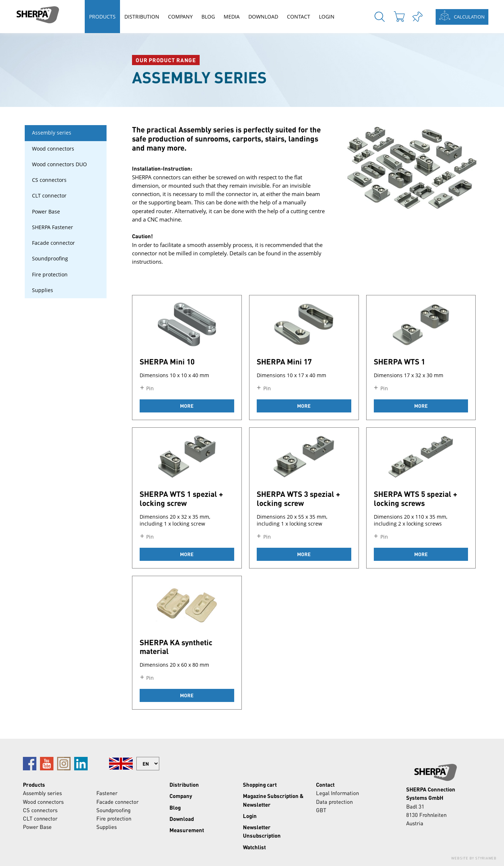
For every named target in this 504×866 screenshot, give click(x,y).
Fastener (107, 793)
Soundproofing (50, 259)
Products (102, 17)
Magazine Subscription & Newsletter (273, 800)
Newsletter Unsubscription (262, 831)
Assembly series (52, 133)
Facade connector (53, 243)
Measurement (187, 830)
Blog (208, 17)
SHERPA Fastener (53, 227)
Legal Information (337, 793)
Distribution (142, 17)
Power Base (46, 212)
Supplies (43, 290)
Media (232, 17)
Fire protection (50, 275)
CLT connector (49, 196)
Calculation (469, 17)
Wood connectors (53, 149)
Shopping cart (260, 785)
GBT (321, 810)
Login (327, 17)
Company (180, 17)
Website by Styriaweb (474, 858)
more (187, 406)
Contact (299, 17)
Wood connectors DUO (59, 164)
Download (263, 17)
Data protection (334, 802)
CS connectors (49, 180)
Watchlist (254, 847)
